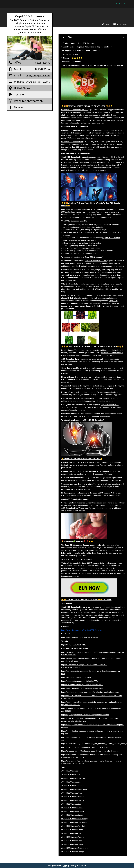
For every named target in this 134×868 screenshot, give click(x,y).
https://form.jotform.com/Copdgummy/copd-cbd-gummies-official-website (90, 751)
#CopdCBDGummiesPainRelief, (74, 826)
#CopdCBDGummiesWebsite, (73, 811)
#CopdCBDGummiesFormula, (73, 786)
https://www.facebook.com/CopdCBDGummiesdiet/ (81, 638)
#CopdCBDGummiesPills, (72, 793)
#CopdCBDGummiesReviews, (73, 778)
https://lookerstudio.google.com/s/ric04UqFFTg (80, 681)
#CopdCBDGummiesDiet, (72, 782)
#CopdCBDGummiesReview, (73, 800)
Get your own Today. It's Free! (67, 866)
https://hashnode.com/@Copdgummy (76, 677)
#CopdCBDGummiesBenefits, (73, 797)
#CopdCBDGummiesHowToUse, (74, 822)
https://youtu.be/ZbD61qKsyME (74, 645)
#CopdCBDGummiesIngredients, (74, 789)
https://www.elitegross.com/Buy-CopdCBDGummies (82, 630)
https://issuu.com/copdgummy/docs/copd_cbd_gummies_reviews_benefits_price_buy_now (97, 744)
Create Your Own (122, 4)
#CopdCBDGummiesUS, (71, 775)
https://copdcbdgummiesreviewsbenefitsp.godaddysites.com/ (85, 715)
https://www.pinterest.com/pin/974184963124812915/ (82, 685)
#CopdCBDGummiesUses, (72, 808)
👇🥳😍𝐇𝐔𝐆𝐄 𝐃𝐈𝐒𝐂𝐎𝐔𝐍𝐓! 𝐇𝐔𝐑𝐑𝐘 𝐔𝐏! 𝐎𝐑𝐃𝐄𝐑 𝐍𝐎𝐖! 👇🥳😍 (87, 106)
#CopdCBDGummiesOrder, (72, 815)
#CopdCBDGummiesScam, (72, 804)
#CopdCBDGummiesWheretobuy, (75, 819)
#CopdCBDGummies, (70, 771)
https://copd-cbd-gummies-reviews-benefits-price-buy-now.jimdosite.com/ (90, 692)
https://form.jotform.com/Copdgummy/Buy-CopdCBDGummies (86, 747)
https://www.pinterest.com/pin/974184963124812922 (82, 688)
